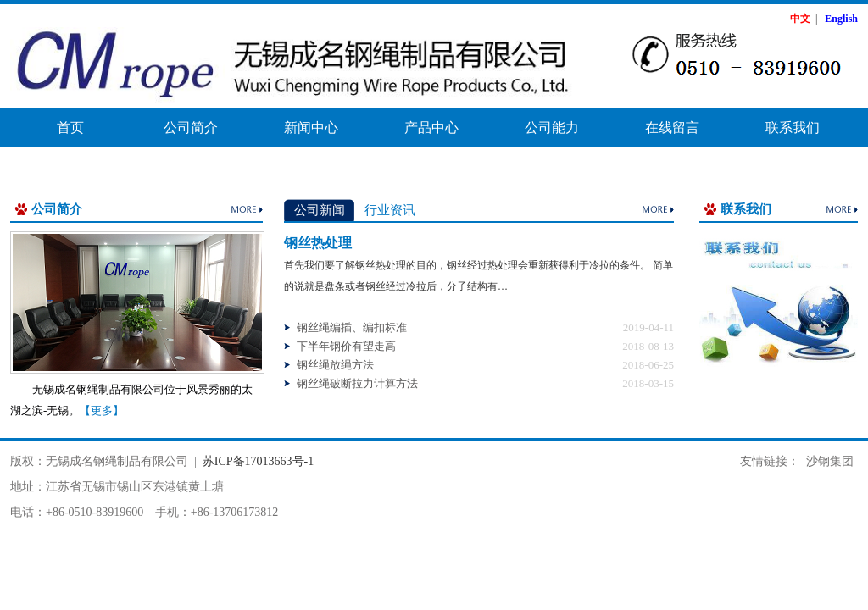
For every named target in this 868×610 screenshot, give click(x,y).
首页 (70, 128)
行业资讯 (390, 210)
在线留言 (672, 128)
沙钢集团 (830, 461)
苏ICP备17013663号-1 (258, 461)
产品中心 (431, 128)
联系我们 (793, 128)
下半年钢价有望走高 (346, 346)
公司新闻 (320, 210)
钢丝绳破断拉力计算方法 (357, 383)
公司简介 (191, 128)
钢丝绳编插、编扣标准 (352, 327)
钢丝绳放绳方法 (335, 365)
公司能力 (552, 128)
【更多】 (102, 410)
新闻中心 (311, 128)
